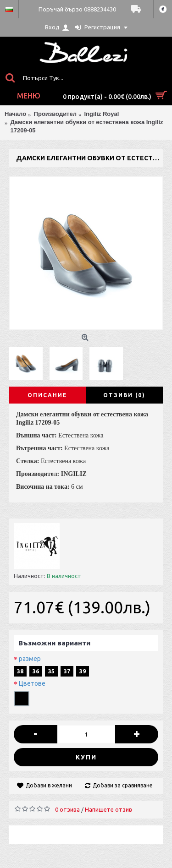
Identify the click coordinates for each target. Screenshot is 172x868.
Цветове (32, 683)
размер (30, 659)
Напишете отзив (108, 809)
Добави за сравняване (123, 785)
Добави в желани (49, 785)
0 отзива (67, 809)
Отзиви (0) (124, 395)
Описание (47, 395)
